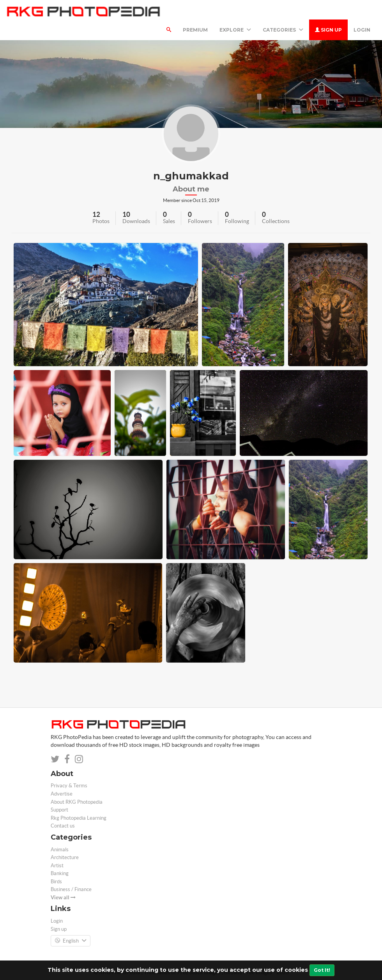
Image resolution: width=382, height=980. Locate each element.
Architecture (65, 857)
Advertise (62, 794)
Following (237, 221)
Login (362, 30)
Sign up (328, 30)
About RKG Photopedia (77, 802)
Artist (57, 866)
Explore (235, 30)
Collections (276, 221)
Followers (200, 221)
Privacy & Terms (69, 786)
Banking (60, 873)
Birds (56, 882)
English (71, 941)
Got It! (322, 970)
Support (59, 810)
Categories (283, 30)
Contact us (63, 826)
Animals (60, 850)
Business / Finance (71, 889)
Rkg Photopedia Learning (79, 818)
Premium (195, 30)
